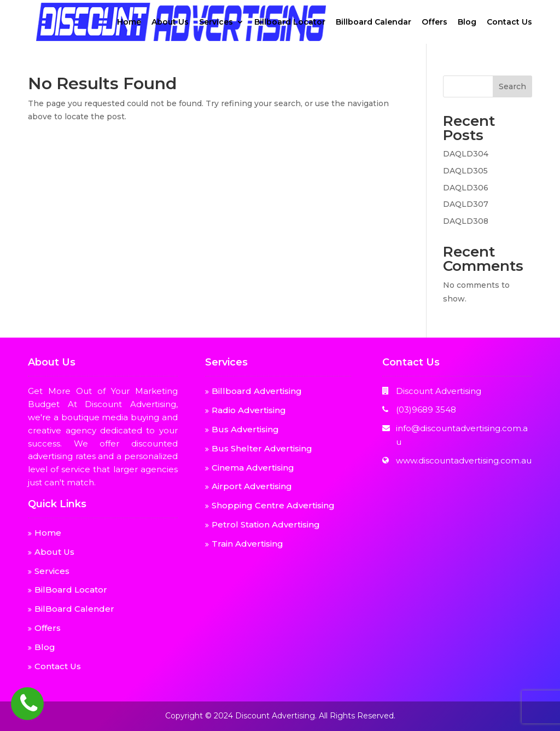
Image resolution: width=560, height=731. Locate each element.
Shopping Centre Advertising (273, 505)
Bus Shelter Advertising (262, 448)
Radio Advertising (249, 410)
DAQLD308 (466, 221)
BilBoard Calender (74, 609)
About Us (170, 22)
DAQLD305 (465, 171)
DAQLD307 (466, 204)
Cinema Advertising (253, 468)
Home (129, 22)
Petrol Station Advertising (266, 524)
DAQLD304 (466, 154)
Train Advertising (247, 544)
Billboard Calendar (374, 22)
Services (216, 22)
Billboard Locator (290, 22)
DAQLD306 (466, 188)
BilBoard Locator (71, 590)
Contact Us (509, 22)
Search (512, 86)
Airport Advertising (252, 486)
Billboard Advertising (257, 391)
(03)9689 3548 (426, 410)
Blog (467, 22)
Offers (434, 22)
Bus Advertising (245, 429)
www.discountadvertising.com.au (464, 460)
